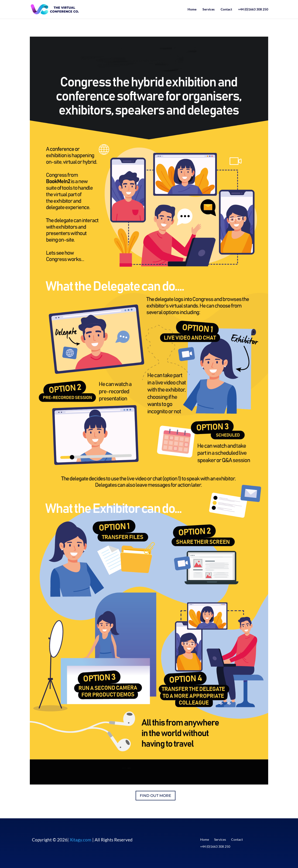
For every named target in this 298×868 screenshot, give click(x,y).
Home (192, 9)
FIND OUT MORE (156, 796)
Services (209, 9)
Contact (226, 9)
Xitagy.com (80, 840)
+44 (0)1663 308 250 (253, 9)
